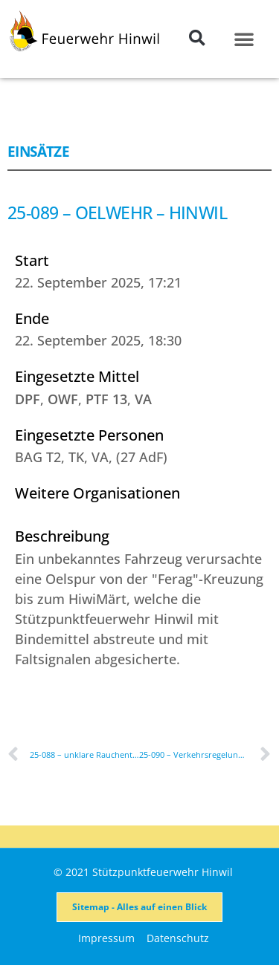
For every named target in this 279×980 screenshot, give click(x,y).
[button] (197, 38)
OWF (63, 399)
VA (143, 399)
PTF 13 (106, 399)
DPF (28, 399)
